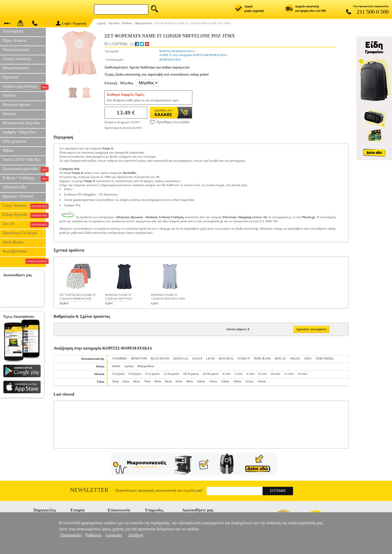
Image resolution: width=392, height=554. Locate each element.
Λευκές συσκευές (17, 59)
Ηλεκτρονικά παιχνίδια (21, 123)
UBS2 (308, 358)
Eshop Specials (24, 215)
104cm (201, 381)
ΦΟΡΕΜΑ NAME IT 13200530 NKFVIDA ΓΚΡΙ (168, 297)
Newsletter (89, 490)
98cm (190, 381)
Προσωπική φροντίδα (24, 169)
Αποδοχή (136, 535)
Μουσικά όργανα (17, 105)
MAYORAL (226, 358)
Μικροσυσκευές (16, 68)
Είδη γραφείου (14, 141)
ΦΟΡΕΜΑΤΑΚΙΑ (170, 60)
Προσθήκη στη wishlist (170, 122)
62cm (126, 381)
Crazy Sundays (24, 206)
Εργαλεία (10, 77)
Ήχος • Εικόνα (14, 40)
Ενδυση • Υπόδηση (24, 178)
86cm (168, 381)
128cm (225, 381)
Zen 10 (24, 224)
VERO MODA (324, 358)
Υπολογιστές (13, 31)
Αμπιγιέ (129, 366)
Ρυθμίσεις (93, 535)
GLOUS (197, 358)
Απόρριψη (114, 535)
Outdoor (9, 95)
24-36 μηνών (211, 374)
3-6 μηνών (118, 374)
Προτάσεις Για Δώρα (20, 233)
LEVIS (210, 358)
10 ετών (275, 374)
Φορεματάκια (146, 366)
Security (9, 114)
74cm (147, 381)
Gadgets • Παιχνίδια (19, 132)
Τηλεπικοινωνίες (16, 50)
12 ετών (289, 374)
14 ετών (302, 374)
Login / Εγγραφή (71, 23)
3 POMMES (120, 358)
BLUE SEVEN (160, 358)
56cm (115, 381)
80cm (158, 381)
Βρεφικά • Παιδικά (18, 196)
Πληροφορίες (71, 535)
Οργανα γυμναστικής (24, 87)
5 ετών (239, 374)
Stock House (13, 242)
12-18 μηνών (171, 374)
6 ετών (251, 374)
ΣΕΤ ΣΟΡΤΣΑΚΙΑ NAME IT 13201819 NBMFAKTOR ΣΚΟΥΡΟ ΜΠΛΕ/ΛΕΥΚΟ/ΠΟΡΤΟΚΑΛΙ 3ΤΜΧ (78, 297)
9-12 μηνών (152, 374)
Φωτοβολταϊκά (15, 251)
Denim (116, 366)
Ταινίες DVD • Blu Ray (22, 160)
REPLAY (280, 358)
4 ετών (227, 374)
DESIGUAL (181, 358)
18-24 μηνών (191, 374)
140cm (237, 381)
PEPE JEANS (262, 358)
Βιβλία (8, 150)
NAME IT (244, 358)
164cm (261, 381)
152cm (249, 381)
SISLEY (295, 358)
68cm (136, 381)
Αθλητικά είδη (14, 187)
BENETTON (139, 358)
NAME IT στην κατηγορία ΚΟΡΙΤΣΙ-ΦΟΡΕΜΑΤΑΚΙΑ (193, 55)
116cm (213, 381)
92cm (179, 381)
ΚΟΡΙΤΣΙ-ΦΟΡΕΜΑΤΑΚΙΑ (176, 51)
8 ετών (263, 374)
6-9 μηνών (135, 374)
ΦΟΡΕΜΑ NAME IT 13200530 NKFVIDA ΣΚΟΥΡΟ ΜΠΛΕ (119, 297)
